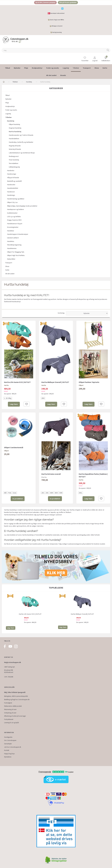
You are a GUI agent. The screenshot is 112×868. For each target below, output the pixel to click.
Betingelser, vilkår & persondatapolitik (16, 696)
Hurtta (6, 386)
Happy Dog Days (9, 754)
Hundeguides (8, 737)
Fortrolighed (8, 703)
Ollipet (81, 386)
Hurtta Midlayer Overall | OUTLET (55, 382)
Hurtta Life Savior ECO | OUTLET (17, 382)
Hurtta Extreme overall (51, 474)
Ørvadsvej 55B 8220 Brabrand (9, 671)
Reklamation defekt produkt (13, 706)
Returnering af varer (10, 709)
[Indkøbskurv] (106, 58)
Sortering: (61, 313)
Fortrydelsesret (9, 719)
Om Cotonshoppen (10, 740)
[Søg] (108, 51)
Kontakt (7, 750)
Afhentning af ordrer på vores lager (15, 716)
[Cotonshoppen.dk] (16, 40)
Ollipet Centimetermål (14, 448)
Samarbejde (8, 744)
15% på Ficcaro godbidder (69, 3)
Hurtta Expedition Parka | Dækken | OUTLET (93, 476)
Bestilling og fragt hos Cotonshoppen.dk (17, 700)
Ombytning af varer (10, 713)
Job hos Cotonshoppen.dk (13, 747)
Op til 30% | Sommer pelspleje (44, 3)
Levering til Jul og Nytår (12, 723)
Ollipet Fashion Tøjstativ (89, 382)
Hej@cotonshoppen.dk (13, 662)
